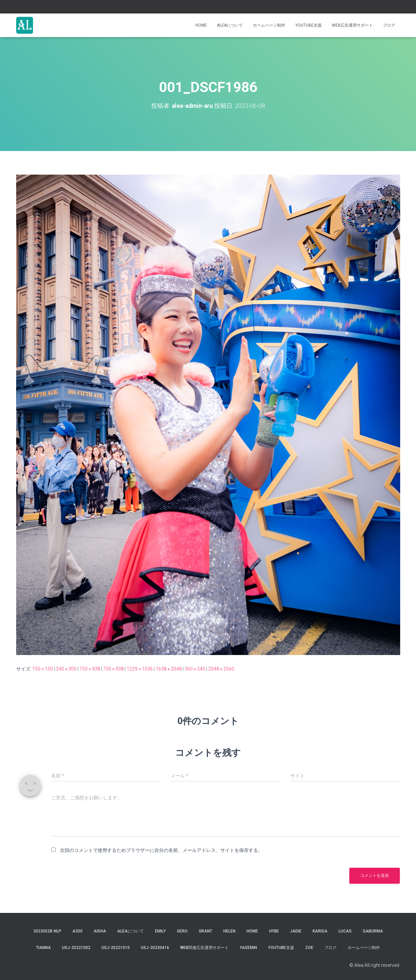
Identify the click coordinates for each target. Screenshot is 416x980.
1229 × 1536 (140, 669)
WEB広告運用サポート (352, 25)
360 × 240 (195, 669)
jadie (296, 931)
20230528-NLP (47, 931)
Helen (229, 931)
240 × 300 (66, 669)
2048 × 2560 (221, 669)
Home (201, 25)
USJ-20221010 (116, 948)
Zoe (309, 948)
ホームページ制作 (269, 25)
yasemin (248, 948)
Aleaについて (230, 25)
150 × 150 (43, 669)
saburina (373, 931)
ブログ (389, 25)
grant (205, 931)
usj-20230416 (155, 948)
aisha (100, 931)
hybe (274, 931)
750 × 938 (90, 669)
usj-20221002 (76, 948)
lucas (345, 931)
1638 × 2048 (169, 669)
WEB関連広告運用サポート (204, 948)
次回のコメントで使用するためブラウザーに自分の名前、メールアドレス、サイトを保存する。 (161, 850)
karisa (320, 931)
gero (182, 931)
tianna (43, 948)
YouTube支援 (309, 25)
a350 (77, 931)
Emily (160, 931)
